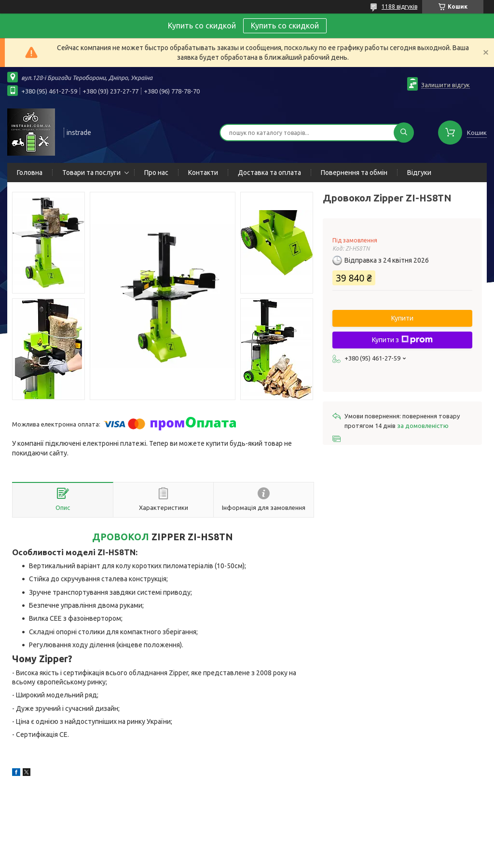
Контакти (203, 173)
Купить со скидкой (285, 26)
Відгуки (419, 173)
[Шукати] (404, 133)
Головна (30, 173)
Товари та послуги (91, 173)
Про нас (156, 173)
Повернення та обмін (354, 173)
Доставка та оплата (269, 173)
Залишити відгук (446, 85)
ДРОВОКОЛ (121, 537)
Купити (402, 318)
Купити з (402, 340)
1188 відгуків (399, 7)
